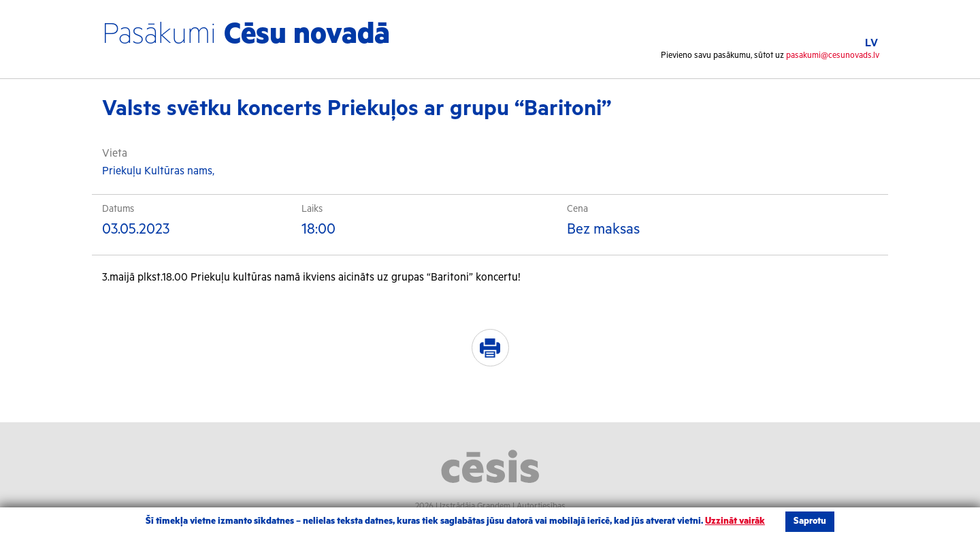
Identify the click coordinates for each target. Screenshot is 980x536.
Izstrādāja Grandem (475, 506)
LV (871, 43)
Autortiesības (541, 506)
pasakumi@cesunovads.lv (833, 56)
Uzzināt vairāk (735, 521)
